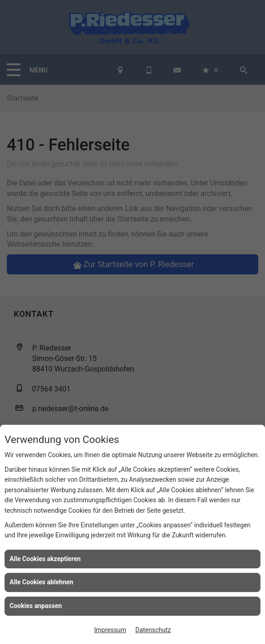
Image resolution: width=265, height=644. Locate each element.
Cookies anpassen (36, 606)
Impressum (110, 630)
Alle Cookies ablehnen (41, 582)
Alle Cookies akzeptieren (45, 559)
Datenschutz (153, 630)
